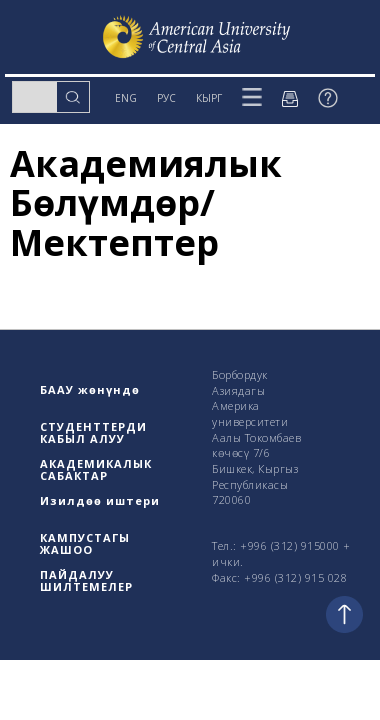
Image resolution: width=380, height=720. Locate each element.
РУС (166, 98)
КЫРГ (209, 98)
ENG (126, 98)
